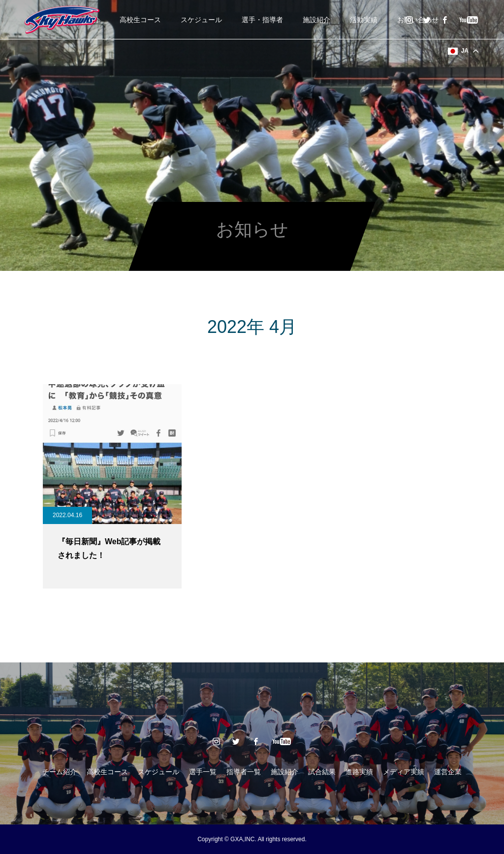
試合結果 (322, 772)
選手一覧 (203, 772)
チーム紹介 (60, 772)
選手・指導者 (262, 20)
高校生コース (140, 20)
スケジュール (201, 20)
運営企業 (448, 772)
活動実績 (364, 20)
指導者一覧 (244, 772)
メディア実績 (404, 772)
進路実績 (359, 772)
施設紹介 (316, 20)
